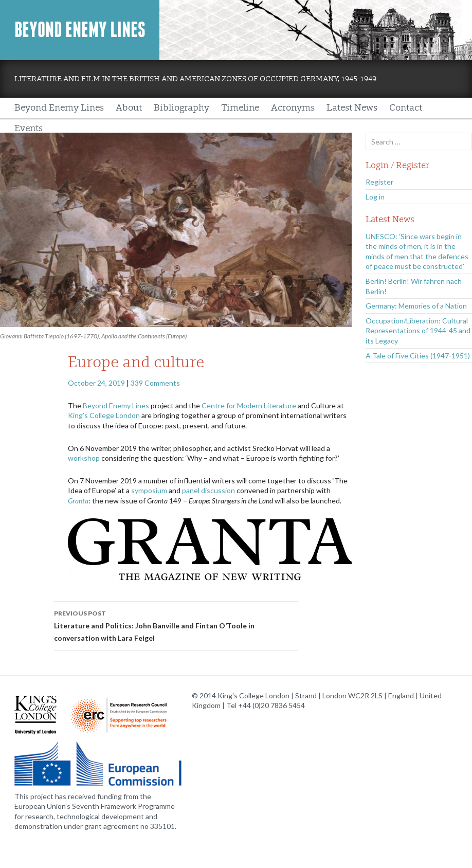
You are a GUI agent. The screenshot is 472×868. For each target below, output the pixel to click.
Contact (406, 108)
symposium (149, 490)
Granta (78, 501)
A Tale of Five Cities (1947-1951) (418, 356)
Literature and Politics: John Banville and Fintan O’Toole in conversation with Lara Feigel (176, 625)
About (129, 108)
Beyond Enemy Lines (80, 30)
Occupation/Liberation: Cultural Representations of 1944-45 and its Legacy (418, 331)
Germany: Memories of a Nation (416, 306)
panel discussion (208, 490)
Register (379, 182)
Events (29, 128)
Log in (375, 197)
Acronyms (293, 108)
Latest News (352, 108)
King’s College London (104, 415)
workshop (84, 458)
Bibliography (181, 108)
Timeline (240, 108)
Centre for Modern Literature (249, 405)
